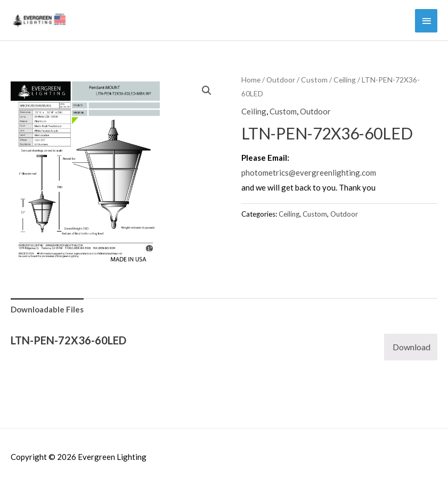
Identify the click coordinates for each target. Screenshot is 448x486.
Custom (314, 80)
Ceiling (345, 80)
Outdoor (281, 80)
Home (251, 80)
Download (412, 347)
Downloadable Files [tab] (47, 309)
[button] (207, 90)
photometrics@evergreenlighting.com (309, 172)
